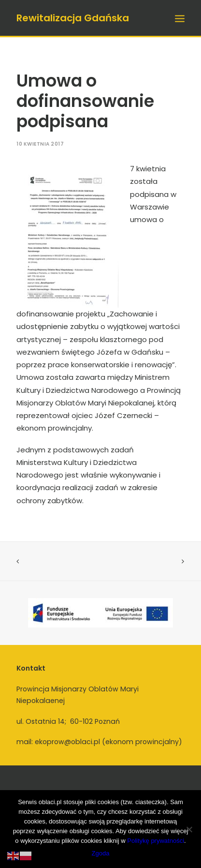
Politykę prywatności (156, 841)
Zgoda (101, 853)
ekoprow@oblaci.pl (67, 742)
